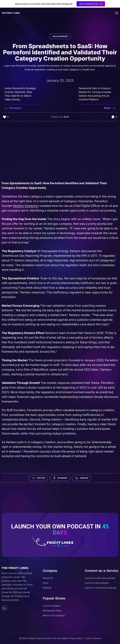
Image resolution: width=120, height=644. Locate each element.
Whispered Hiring (52, 611)
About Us (48, 578)
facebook (60, 478)
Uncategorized (60, 36)
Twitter (38, 478)
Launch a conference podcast (100, 588)
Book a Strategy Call (89, 4)
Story (46, 583)
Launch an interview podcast (100, 578)
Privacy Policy (76, 638)
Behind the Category (54, 615)
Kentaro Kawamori (26, 206)
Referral (47, 588)
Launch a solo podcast (97, 583)
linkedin (82, 478)
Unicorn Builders (52, 606)
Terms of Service (93, 638)
